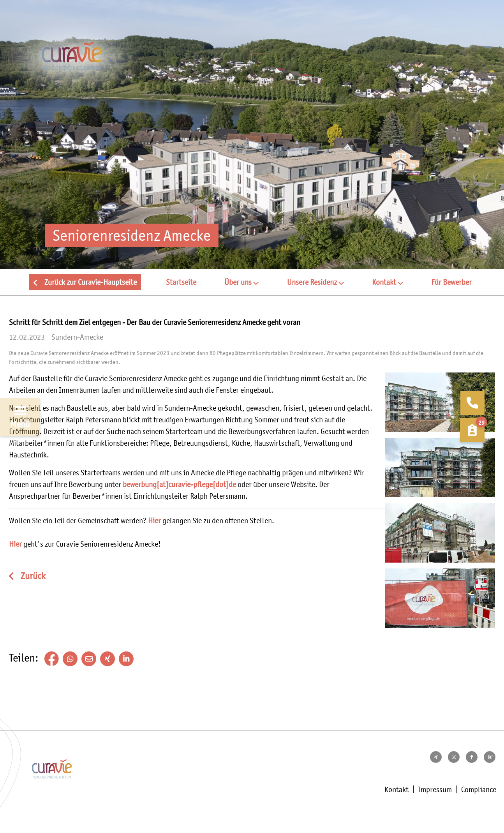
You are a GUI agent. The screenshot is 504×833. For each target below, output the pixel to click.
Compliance (479, 789)
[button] (241, 282)
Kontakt (397, 789)
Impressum (435, 789)
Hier (154, 521)
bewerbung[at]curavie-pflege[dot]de (179, 484)
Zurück (32, 576)
